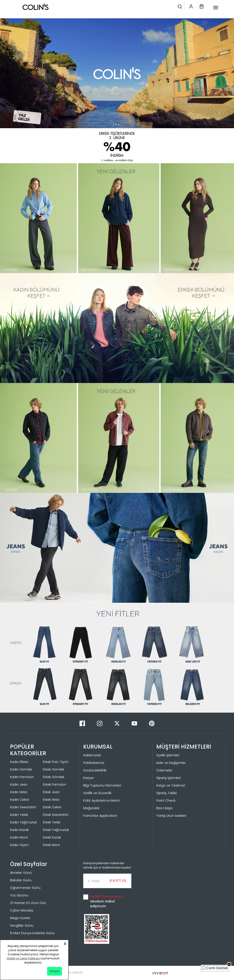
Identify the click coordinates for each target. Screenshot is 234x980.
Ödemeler (164, 770)
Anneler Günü (21, 873)
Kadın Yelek (19, 815)
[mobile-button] (216, 8)
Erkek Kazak (52, 837)
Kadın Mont (19, 837)
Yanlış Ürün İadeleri (171, 816)
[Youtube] (135, 723)
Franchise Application (100, 816)
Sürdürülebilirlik (95, 770)
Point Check (166, 801)
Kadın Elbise (19, 762)
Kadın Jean (19, 785)
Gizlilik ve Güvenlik (97, 793)
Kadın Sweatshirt (23, 807)
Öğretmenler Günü (25, 888)
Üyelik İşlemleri (168, 755)
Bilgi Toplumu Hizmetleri (102, 785)
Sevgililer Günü (22, 926)
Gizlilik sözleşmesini (106, 896)
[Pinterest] (152, 723)
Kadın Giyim (19, 845)
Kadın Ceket (20, 800)
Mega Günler (20, 918)
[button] (114, 159)
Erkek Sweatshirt (56, 815)
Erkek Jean (51, 792)
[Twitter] (117, 723)
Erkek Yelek (52, 822)
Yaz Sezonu (19, 895)
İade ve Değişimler (171, 763)
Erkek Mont (52, 845)
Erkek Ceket (52, 807)
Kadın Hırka (19, 792)
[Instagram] (100, 723)
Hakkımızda (92, 755)
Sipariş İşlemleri (169, 778)
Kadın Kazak (19, 830)
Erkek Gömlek (54, 769)
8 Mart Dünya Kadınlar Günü (32, 933)
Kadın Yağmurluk (23, 822)
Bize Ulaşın (165, 808)
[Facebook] (83, 723)
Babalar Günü (21, 880)
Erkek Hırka (51, 800)
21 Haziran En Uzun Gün (28, 903)
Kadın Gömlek (21, 769)
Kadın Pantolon (22, 777)
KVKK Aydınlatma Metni (101, 801)
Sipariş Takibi (166, 793)
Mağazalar (91, 808)
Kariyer (89, 778)
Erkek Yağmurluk (56, 830)
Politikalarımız (94, 763)
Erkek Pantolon (55, 785)
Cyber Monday (22, 910)
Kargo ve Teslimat (171, 785)
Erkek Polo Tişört (56, 762)
